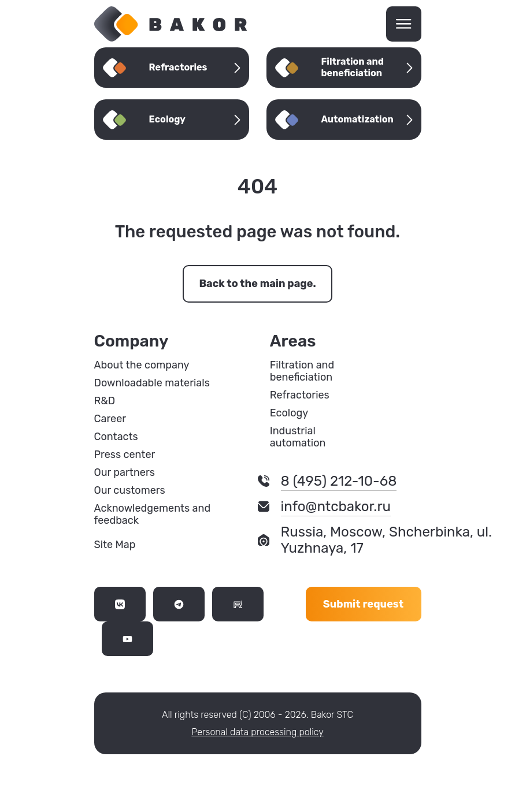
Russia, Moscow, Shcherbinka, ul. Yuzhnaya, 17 (387, 540)
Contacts (116, 437)
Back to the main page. (257, 284)
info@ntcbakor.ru (336, 506)
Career (110, 419)
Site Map (115, 545)
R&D (105, 401)
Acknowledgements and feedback (153, 515)
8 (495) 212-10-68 (339, 481)
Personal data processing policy (257, 732)
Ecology (289, 413)
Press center (125, 455)
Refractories (300, 395)
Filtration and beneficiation (302, 371)
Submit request (363, 604)
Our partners (125, 473)
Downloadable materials (152, 383)
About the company (142, 365)
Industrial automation (298, 437)
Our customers (130, 491)
